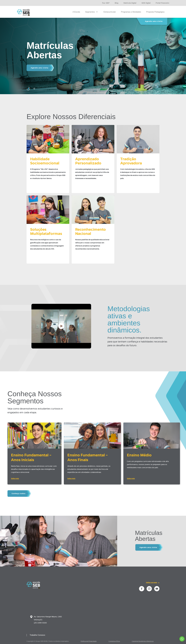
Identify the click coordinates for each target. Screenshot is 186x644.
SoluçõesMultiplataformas (46, 232)
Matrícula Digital (130, 3)
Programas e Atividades (131, 12)
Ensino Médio (139, 455)
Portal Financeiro (162, 3)
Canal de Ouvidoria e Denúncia (143, 641)
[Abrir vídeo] (61, 326)
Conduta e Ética (114, 641)
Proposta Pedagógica (155, 12)
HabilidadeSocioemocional (45, 161)
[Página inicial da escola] (33, 588)
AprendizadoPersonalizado (88, 161)
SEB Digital (146, 3)
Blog (116, 3)
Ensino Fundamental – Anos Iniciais (31, 457)
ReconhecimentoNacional (91, 232)
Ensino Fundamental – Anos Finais (88, 457)
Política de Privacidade (89, 641)
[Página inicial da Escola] (23, 12)
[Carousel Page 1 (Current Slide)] (28, 89)
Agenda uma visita (154, 21)
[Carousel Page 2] (34, 89)
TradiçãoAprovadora (131, 161)
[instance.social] (142, 589)
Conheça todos (19, 494)
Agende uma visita (40, 68)
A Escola (76, 12)
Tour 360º (106, 3)
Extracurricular (110, 12)
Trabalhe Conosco (37, 635)
